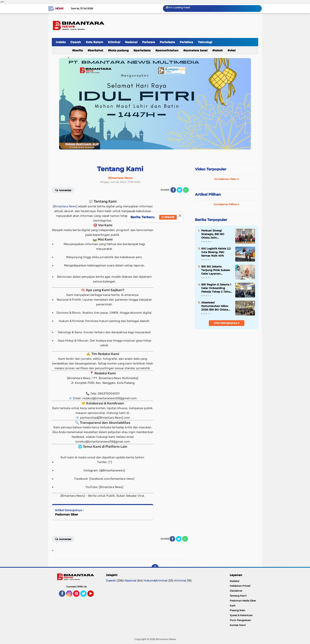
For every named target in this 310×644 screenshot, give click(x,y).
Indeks (61, 42)
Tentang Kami (238, 596)
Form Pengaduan (240, 620)
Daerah (76, 42)
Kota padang (119, 50)
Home (59, 8)
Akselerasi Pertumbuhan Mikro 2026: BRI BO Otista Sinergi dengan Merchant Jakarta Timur (215, 306)
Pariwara (149, 42)
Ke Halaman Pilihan (227, 204)
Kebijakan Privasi (240, 586)
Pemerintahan (168, 50)
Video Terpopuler (211, 169)
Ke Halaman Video (227, 179)
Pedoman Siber (67, 514)
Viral (232, 50)
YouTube (93, 595)
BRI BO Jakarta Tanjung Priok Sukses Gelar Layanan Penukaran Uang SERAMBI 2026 (216, 270)
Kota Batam (95, 42)
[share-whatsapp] (186, 190)
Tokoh (219, 50)
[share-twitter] (180, 190)
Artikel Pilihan (208, 195)
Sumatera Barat (196, 50)
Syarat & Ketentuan (241, 615)
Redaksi (234, 581)
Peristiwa (186, 42)
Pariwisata (167, 42)
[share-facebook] (173, 190)
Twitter (85, 595)
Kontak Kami (238, 625)
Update (168, 217)
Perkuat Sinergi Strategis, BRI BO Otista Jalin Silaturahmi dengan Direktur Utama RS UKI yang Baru (217, 234)
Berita (78, 50)
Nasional (131, 42)
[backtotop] (155, 568)
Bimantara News (65, 206)
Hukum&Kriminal (155, 581)
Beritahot (96, 50)
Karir (233, 606)
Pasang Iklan (237, 610)
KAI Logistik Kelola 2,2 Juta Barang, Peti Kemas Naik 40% (216, 252)
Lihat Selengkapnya (227, 323)
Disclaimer (236, 591)
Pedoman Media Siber (243, 601)
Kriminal (114, 42)
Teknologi (205, 42)
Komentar (63, 190)
